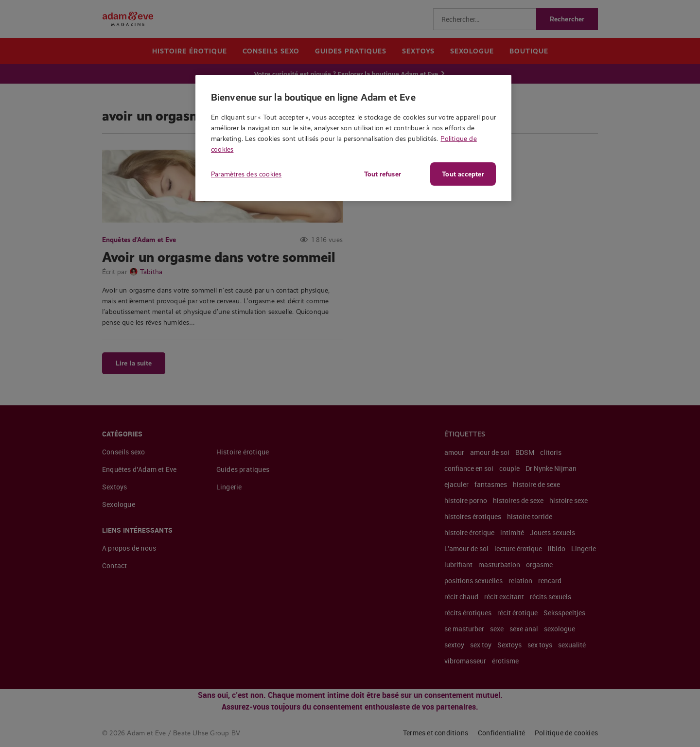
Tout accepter (463, 174)
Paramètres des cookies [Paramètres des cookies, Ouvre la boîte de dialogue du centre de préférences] (246, 174)
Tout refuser (382, 174)
